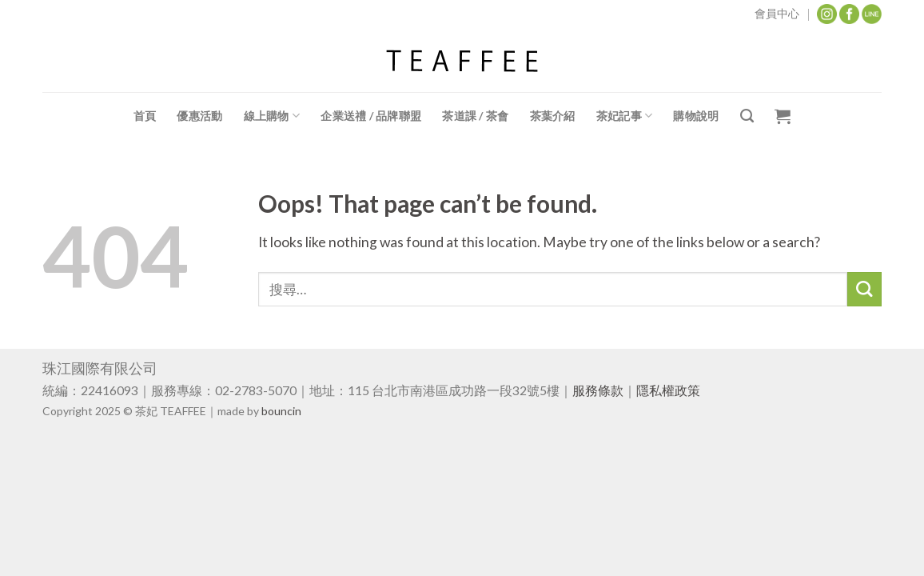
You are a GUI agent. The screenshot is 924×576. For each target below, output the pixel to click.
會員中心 (777, 13)
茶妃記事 (625, 116)
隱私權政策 (668, 390)
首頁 (145, 116)
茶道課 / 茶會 (475, 116)
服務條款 (598, 390)
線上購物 (272, 116)
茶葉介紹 (553, 116)
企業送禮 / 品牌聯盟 (371, 116)
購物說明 (696, 116)
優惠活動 (199, 116)
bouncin (281, 411)
